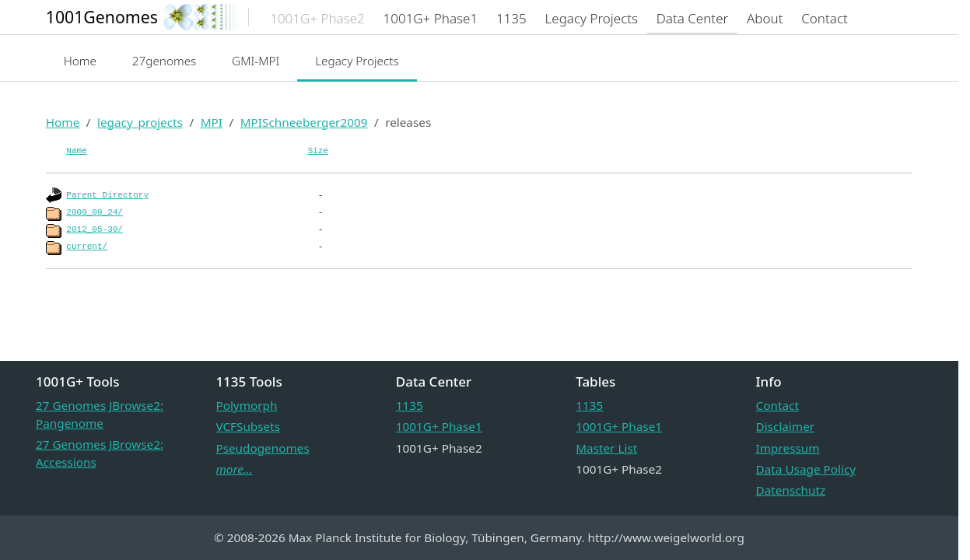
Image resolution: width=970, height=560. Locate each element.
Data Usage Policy (806, 469)
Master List (606, 448)
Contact (777, 405)
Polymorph (246, 405)
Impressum (788, 448)
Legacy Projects (357, 61)
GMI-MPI (256, 61)
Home (80, 61)
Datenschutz (791, 490)
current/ (87, 247)
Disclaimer (786, 426)
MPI (212, 122)
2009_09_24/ (95, 212)
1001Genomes (102, 17)
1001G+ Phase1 (439, 426)
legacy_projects (140, 122)
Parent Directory (107, 195)
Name (76, 151)
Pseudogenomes (262, 448)
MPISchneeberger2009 (304, 122)
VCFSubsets (248, 426)
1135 (410, 405)
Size (318, 151)
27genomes (164, 61)
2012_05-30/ (95, 229)
